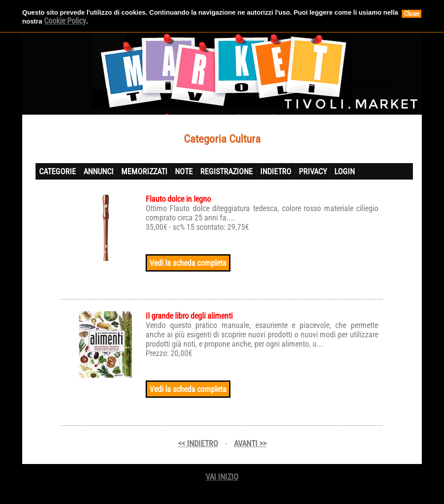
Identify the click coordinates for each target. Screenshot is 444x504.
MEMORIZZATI (144, 171)
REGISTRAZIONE (226, 171)
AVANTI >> (250, 443)
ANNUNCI (99, 171)
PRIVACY (313, 171)
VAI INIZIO (222, 477)
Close (412, 14)
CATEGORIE (57, 171)
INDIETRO (276, 171)
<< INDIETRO (198, 443)
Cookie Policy (65, 21)
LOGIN (345, 171)
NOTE (184, 171)
